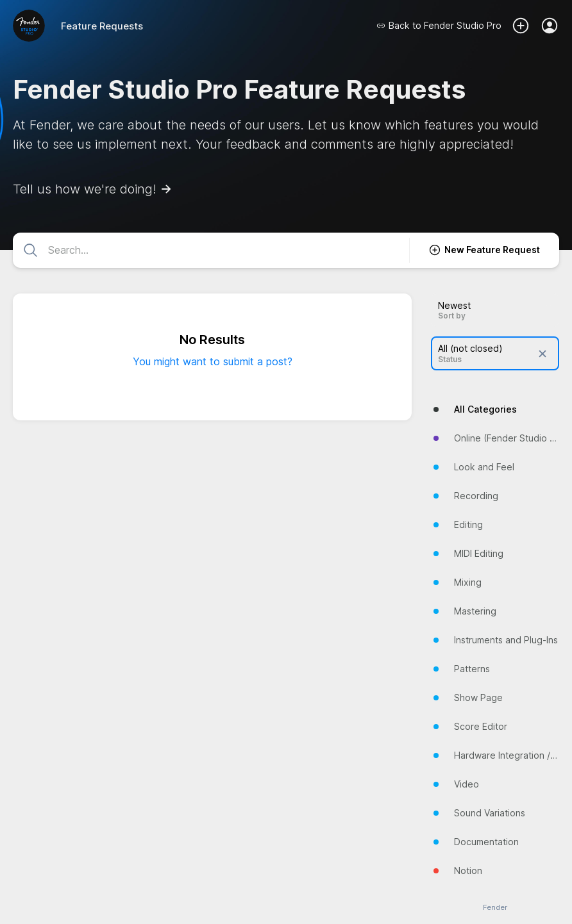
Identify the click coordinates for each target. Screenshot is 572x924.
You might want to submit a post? (213, 361)
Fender (495, 908)
